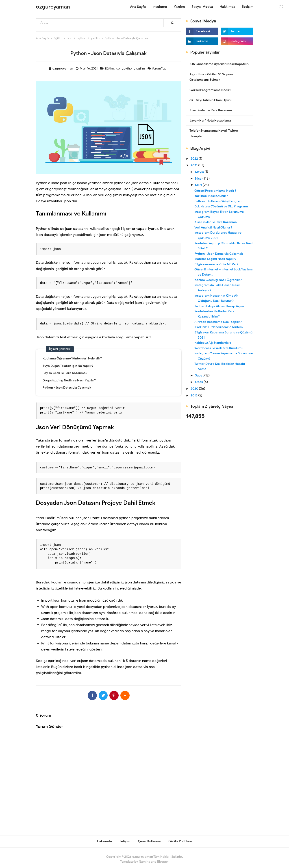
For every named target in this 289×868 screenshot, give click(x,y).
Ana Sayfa (138, 7)
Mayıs (200, 172)
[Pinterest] (117, 694)
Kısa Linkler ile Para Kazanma (211, 110)
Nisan (200, 179)
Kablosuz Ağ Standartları (213, 343)
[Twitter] (100, 694)
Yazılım (179, 7)
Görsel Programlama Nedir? (210, 90)
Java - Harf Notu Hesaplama (210, 121)
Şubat (200, 375)
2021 (194, 165)
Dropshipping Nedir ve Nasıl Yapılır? (69, 380)
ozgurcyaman (143, 854)
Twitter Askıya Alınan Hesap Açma (219, 306)
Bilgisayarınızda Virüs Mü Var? (216, 264)
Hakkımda (227, 7)
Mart (199, 185)
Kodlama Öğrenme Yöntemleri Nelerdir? (72, 358)
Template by (135, 858)
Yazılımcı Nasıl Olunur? (211, 196)
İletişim (248, 7)
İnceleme (160, 7)
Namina (144, 858)
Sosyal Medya (202, 7)
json (119, 69)
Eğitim (110, 69)
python (129, 69)
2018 (194, 395)
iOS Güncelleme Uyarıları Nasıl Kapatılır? (219, 64)
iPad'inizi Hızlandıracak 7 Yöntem (219, 327)
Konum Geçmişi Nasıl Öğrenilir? (218, 280)
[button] (134, 694)
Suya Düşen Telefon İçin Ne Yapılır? (68, 366)
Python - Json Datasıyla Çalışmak (67, 388)
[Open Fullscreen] (281, 7)
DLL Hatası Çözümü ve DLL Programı (221, 206)
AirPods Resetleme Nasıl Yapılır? (218, 322)
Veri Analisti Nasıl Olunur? (213, 227)
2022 (195, 159)
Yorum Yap (159, 69)
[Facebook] (84, 694)
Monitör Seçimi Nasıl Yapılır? (215, 259)
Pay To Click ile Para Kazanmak (65, 373)
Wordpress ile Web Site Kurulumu (219, 348)
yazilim (140, 69)
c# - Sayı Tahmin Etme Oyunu (211, 100)
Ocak (199, 382)
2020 (195, 389)
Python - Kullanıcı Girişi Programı (219, 201)
